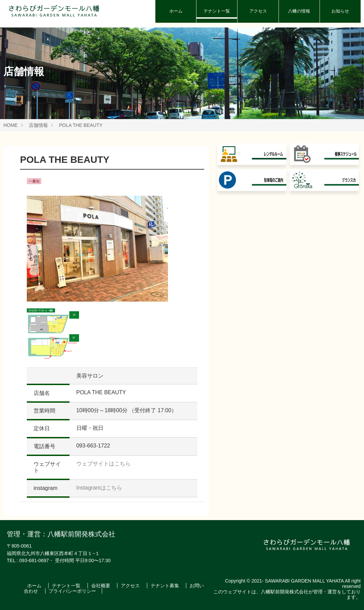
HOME (11, 125)
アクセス (258, 11)
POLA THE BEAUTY (81, 125)
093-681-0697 (34, 560)
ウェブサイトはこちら (103, 464)
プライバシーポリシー (72, 591)
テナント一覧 (217, 11)
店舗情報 (38, 125)
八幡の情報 (299, 11)
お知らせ (340, 11)
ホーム (176, 11)
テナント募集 (166, 586)
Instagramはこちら (99, 488)
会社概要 (101, 586)
